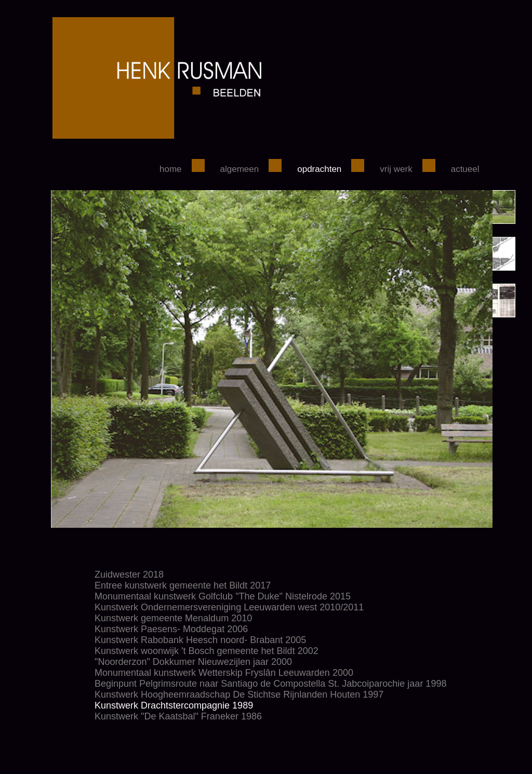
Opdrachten (319, 169)
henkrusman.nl (259, 78)
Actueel (465, 169)
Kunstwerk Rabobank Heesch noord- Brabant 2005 (200, 640)
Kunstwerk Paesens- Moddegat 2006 (171, 629)
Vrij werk (396, 169)
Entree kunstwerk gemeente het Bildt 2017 (183, 585)
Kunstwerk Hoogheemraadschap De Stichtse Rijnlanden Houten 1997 (239, 695)
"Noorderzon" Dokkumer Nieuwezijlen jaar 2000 (193, 662)
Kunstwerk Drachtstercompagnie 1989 (174, 705)
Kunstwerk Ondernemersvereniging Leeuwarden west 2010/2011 (229, 607)
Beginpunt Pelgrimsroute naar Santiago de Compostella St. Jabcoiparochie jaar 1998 (270, 684)
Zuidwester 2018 (129, 575)
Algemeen (240, 169)
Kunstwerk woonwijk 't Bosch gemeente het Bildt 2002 (207, 651)
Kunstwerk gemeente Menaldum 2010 (173, 618)
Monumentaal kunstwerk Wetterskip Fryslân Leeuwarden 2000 (224, 673)
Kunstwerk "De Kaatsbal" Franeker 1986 (178, 716)
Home (171, 169)
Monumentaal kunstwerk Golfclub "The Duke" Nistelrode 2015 (223, 596)
